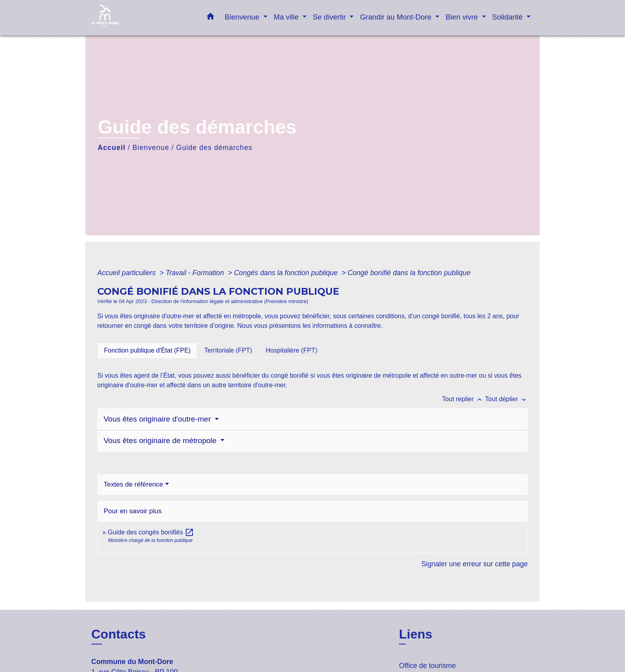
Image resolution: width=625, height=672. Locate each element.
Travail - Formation (196, 273)
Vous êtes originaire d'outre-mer (158, 419)
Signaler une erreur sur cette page (475, 564)
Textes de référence (133, 484)
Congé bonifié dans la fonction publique (409, 273)
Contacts (119, 634)
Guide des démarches (214, 148)
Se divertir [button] (330, 17)
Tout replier (464, 399)
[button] (210, 18)
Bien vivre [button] (463, 17)
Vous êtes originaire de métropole (161, 440)
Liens (416, 634)
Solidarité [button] (509, 17)
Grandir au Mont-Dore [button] (397, 17)
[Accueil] (141, 18)
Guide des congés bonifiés (151, 532)
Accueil (112, 148)
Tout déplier (506, 399)
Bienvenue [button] (243, 17)
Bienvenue (151, 148)
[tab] (147, 350)
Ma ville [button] (287, 17)
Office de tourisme (427, 666)
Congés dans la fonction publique (287, 273)
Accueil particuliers (128, 273)
